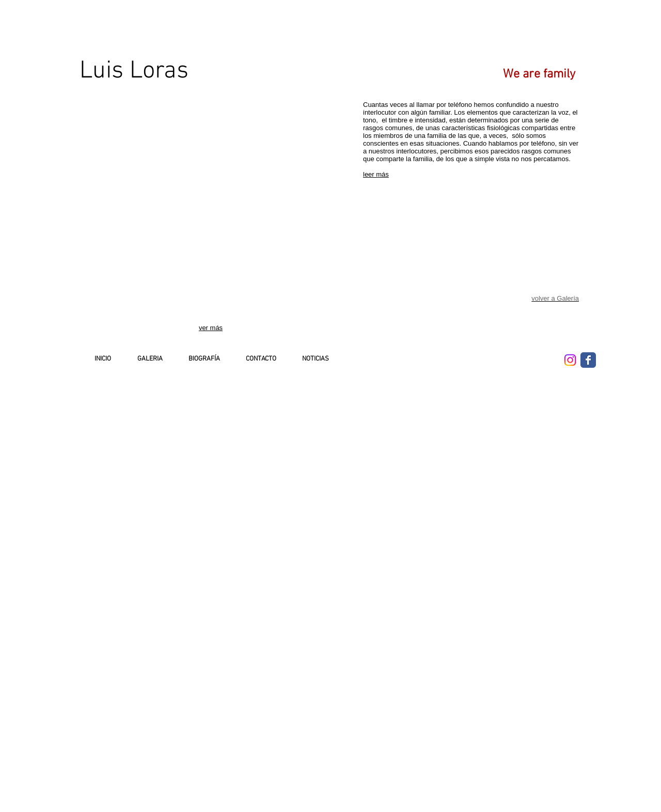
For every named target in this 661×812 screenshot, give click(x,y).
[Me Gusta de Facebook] (510, 357)
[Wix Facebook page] (588, 360)
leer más (376, 174)
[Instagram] (570, 360)
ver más (211, 328)
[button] (117, 153)
